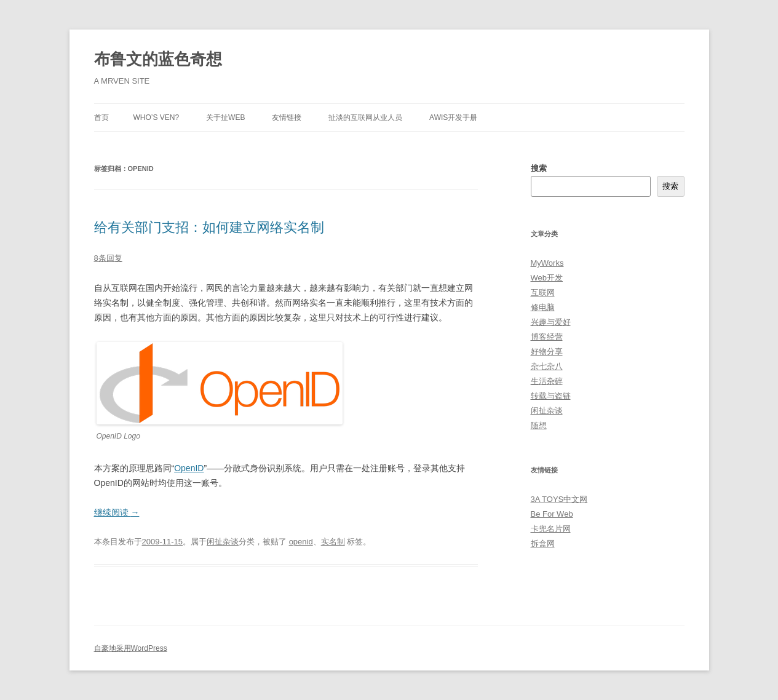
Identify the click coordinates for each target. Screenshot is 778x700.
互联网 (543, 292)
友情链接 (287, 117)
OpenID (189, 468)
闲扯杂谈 (223, 542)
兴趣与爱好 (551, 322)
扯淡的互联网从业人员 (365, 117)
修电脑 (543, 307)
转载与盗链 (551, 396)
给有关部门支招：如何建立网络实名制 (209, 227)
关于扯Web (225, 117)
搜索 (539, 168)
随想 (539, 425)
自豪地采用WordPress (131, 648)
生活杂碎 (547, 381)
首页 (101, 117)
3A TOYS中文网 (559, 499)
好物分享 (547, 352)
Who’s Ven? (157, 117)
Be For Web (552, 514)
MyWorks (547, 263)
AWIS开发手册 (453, 117)
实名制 (333, 542)
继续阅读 (117, 512)
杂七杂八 (547, 366)
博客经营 (547, 337)
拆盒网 (543, 543)
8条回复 (108, 258)
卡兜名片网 (551, 529)
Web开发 (547, 278)
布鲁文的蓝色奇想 (158, 59)
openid (301, 542)
